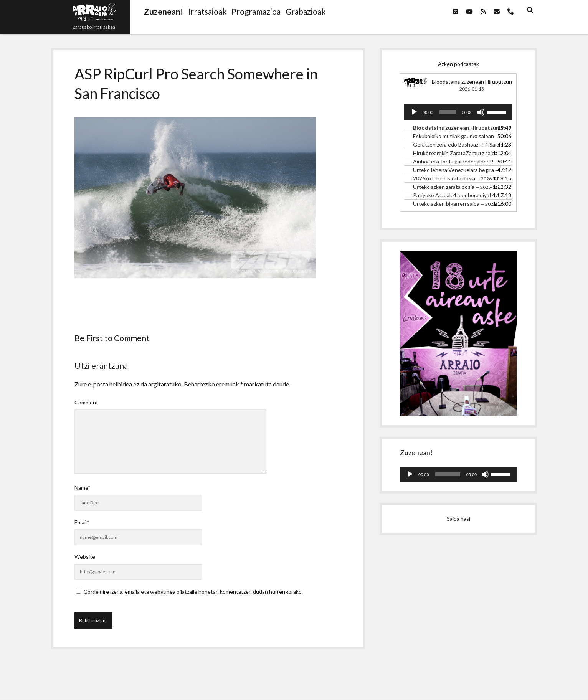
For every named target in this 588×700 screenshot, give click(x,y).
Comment (86, 402)
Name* (83, 488)
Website (85, 557)
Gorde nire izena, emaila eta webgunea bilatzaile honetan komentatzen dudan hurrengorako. (193, 592)
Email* (82, 522)
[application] (458, 112)
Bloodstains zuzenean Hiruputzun (472, 82)
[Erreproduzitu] (414, 112)
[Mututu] (481, 112)
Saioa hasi (458, 519)
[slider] (448, 112)
